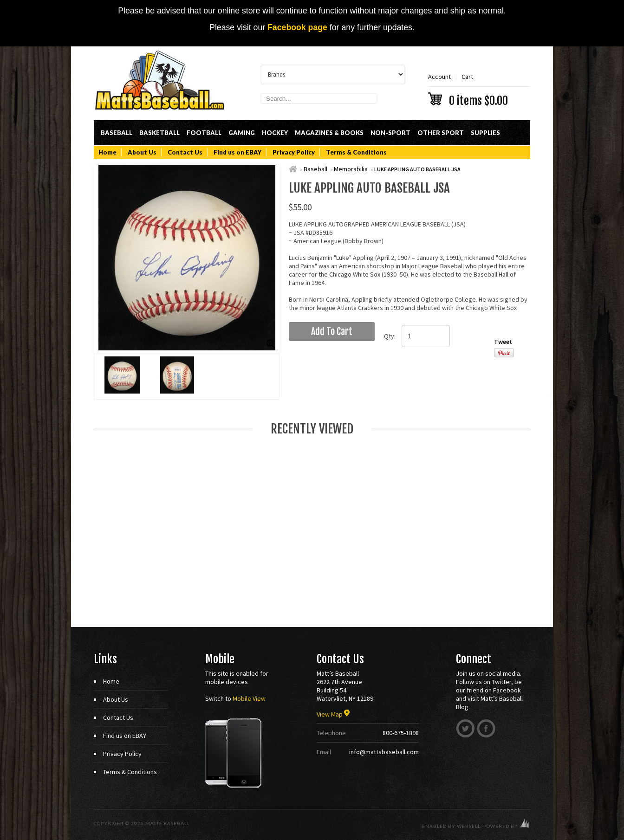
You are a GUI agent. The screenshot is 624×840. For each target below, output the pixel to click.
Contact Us (185, 152)
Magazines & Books (329, 133)
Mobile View (249, 698)
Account (439, 77)
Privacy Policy (294, 152)
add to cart (332, 332)
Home (107, 152)
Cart (479, 89)
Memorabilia (351, 169)
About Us (142, 152)
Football (204, 133)
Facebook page (297, 27)
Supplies (485, 133)
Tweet (503, 342)
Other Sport (441, 133)
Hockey (275, 133)
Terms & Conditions (356, 152)
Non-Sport (390, 133)
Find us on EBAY (237, 152)
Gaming (242, 133)
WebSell (469, 826)
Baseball (117, 133)
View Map (333, 714)
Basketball (159, 133)
